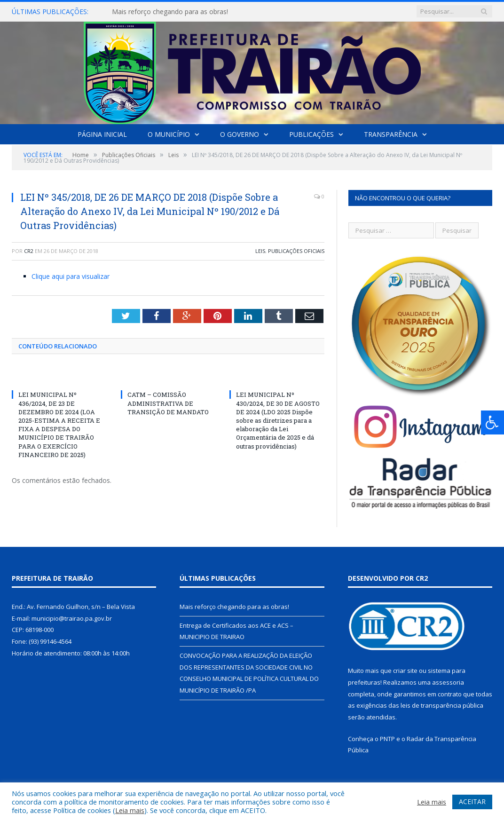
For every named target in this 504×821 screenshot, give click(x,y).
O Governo (240, 134)
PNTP (387, 739)
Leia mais (130, 810)
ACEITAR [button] (472, 801)
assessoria (448, 682)
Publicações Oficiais (296, 251)
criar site (405, 671)
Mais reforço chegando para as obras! (170, 12)
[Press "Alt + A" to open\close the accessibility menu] (492, 422)
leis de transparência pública (442, 705)
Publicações (311, 134)
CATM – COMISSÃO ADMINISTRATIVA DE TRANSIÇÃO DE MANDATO (168, 403)
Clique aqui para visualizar (71, 276)
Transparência (391, 134)
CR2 (29, 251)
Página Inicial (102, 134)
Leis (260, 251)
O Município (169, 134)
